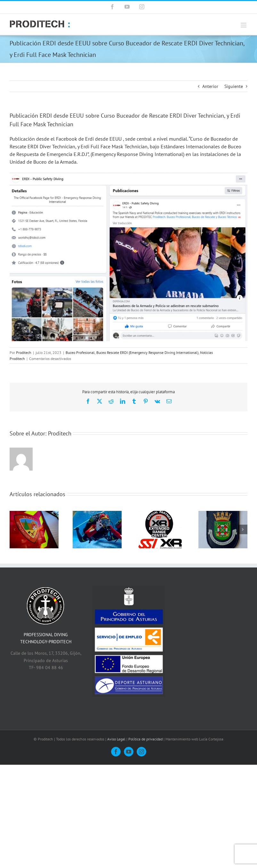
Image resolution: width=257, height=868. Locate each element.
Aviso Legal (116, 739)
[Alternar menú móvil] (244, 25)
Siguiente (234, 86)
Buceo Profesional (80, 352)
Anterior (210, 86)
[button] (14, 529)
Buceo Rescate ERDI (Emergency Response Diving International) (147, 352)
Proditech (24, 352)
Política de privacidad (145, 739)
